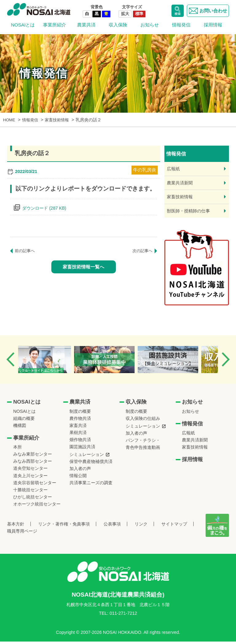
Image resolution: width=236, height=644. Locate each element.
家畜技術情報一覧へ (84, 267)
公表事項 (112, 526)
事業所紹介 (55, 25)
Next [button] (226, 362)
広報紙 (174, 169)
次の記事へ (142, 251)
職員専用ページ (22, 533)
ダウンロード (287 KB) (46, 208)
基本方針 (16, 526)
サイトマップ (174, 526)
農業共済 (86, 25)
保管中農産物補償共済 (91, 464)
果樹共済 (78, 435)
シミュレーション (87, 457)
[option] (51, 362)
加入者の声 (80, 471)
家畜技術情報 (181, 198)
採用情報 (213, 25)
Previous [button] (10, 362)
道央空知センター (30, 471)
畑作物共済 (80, 442)
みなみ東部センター (33, 457)
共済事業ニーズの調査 (91, 485)
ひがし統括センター (33, 499)
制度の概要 (80, 414)
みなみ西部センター (33, 464)
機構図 (20, 428)
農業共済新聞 (181, 184)
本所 (18, 449)
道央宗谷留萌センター (35, 485)
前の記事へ (26, 251)
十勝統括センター (30, 492)
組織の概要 (24, 421)
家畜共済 (78, 428)
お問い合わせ (207, 11)
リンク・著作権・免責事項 (64, 526)
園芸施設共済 (82, 449)
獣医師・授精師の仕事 (190, 213)
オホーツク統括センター (37, 506)
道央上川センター (30, 478)
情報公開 (78, 478)
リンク (141, 526)
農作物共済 (80, 421)
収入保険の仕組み (143, 421)
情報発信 (181, 25)
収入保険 (118, 25)
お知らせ (150, 25)
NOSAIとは (23, 25)
